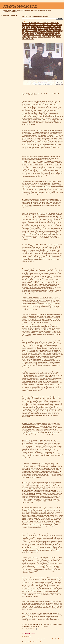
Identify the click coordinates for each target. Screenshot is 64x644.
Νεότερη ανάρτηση (27, 639)
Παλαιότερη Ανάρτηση (58, 639)
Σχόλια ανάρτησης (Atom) (35, 642)
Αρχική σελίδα (42, 639)
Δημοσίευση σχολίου (26, 637)
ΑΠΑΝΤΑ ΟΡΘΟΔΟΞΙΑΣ (20, 6)
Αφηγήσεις (27, 630)
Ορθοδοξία (32, 630)
